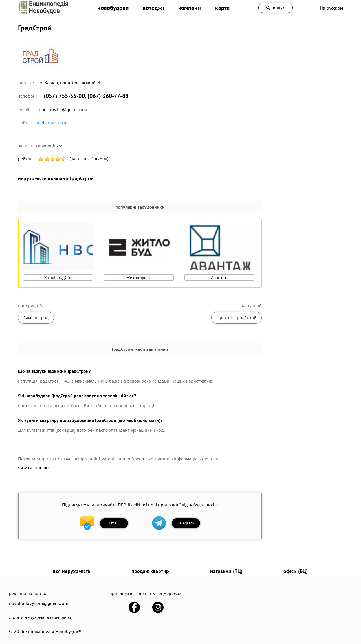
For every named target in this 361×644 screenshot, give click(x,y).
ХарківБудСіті (58, 277)
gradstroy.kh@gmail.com (62, 109)
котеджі (153, 8)
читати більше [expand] (33, 468)
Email (114, 523)
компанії (190, 8)
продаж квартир (150, 571)
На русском (331, 8)
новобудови (113, 8)
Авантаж (219, 277)
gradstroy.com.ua (52, 123)
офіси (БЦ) (296, 571)
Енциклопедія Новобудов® (53, 631)
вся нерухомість (72, 571)
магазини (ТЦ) (226, 571)
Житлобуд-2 (139, 277)
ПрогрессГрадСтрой (236, 317)
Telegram (186, 523)
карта (222, 8)
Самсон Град (36, 317)
